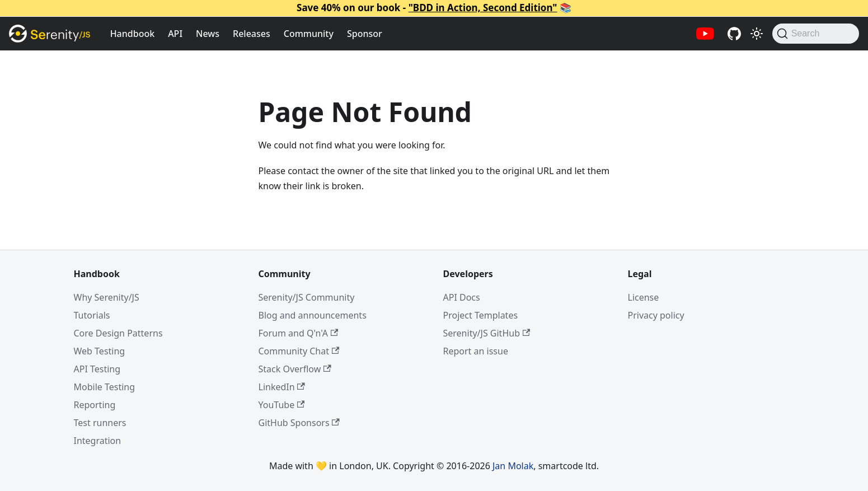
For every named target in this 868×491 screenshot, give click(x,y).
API (175, 34)
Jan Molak (513, 466)
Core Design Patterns (118, 333)
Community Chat (299, 351)
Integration (98, 441)
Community (309, 34)
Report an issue (476, 351)
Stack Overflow (295, 369)
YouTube (282, 405)
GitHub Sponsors (299, 423)
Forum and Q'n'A (299, 333)
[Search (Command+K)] (816, 34)
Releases (252, 34)
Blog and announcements (313, 315)
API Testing (97, 369)
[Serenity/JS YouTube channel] (705, 34)
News (208, 34)
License (644, 297)
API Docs (462, 297)
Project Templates (481, 315)
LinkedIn (282, 387)
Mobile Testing (105, 387)
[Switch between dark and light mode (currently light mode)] (757, 34)
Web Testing (100, 351)
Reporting (95, 405)
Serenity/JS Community (307, 297)
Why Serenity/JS (107, 297)
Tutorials (92, 315)
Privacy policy (656, 315)
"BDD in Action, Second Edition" (483, 8)
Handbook (133, 34)
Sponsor (365, 34)
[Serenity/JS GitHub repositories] (734, 34)
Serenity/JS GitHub (487, 333)
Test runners (100, 423)
